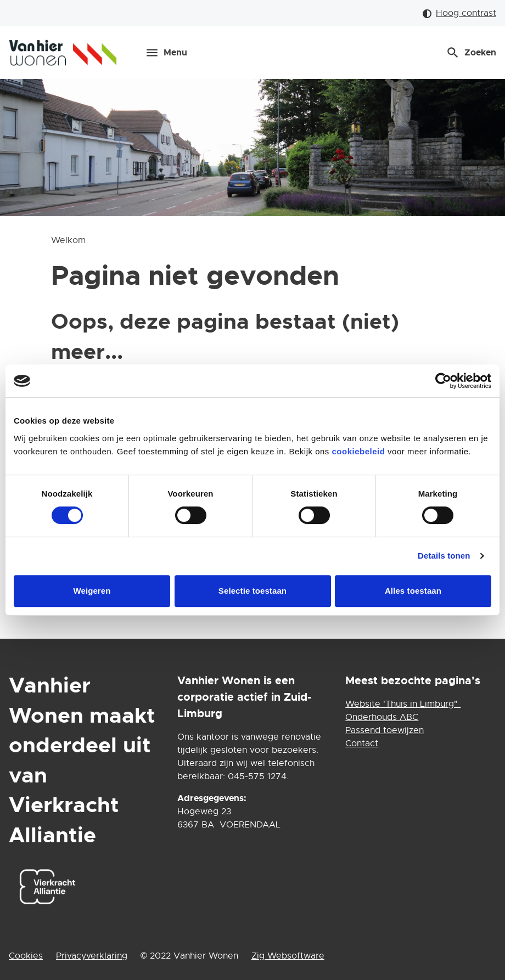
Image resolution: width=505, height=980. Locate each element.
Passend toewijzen (385, 730)
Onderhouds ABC (382, 717)
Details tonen (444, 556)
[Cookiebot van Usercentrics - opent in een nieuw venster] (443, 381)
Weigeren (92, 591)
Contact (362, 744)
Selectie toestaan (252, 591)
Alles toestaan (413, 591)
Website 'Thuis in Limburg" (403, 704)
